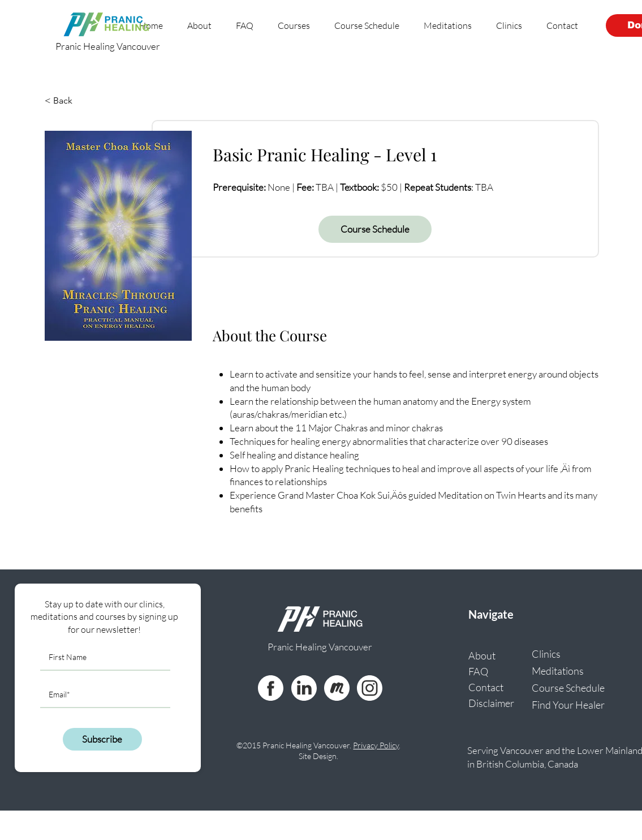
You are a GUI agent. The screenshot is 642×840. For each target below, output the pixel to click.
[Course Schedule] (375, 229)
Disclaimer (491, 703)
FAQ (478, 671)
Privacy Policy (376, 745)
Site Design (318, 756)
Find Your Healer (564, 705)
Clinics (546, 654)
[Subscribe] (102, 739)
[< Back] (76, 101)
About (482, 655)
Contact (486, 687)
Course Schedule (564, 688)
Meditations (558, 671)
